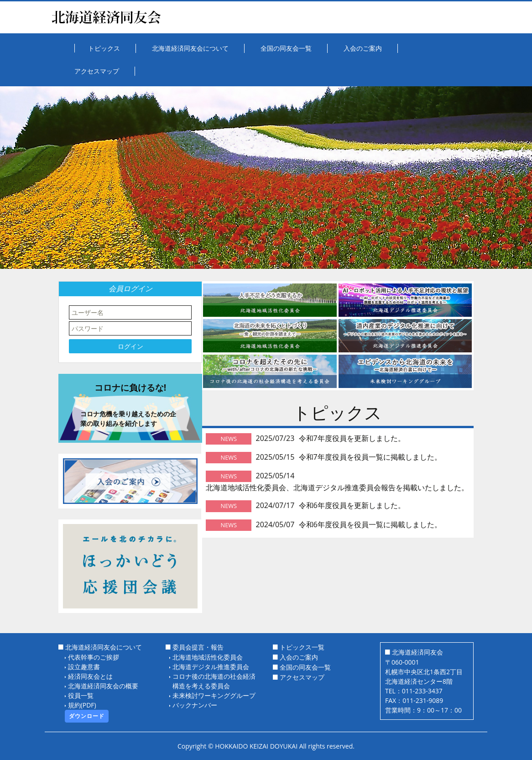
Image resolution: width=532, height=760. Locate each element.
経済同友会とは (90, 676)
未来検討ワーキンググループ (214, 695)
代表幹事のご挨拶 (94, 657)
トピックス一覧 (302, 647)
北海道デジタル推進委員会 (211, 667)
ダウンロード (87, 716)
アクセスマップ (302, 677)
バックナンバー (195, 705)
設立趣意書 (84, 667)
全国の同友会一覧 (305, 667)
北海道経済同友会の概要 (103, 686)
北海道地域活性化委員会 (208, 657)
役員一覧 (81, 695)
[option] (266, 178)
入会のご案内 (299, 657)
